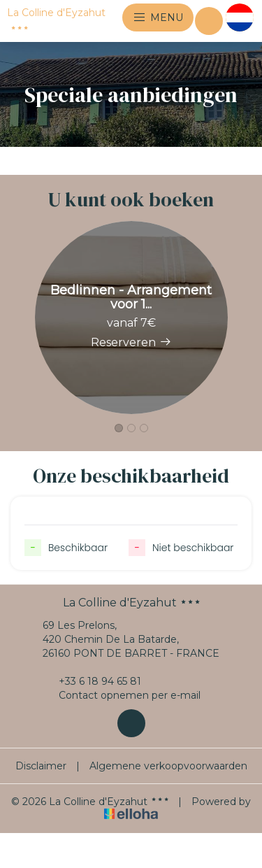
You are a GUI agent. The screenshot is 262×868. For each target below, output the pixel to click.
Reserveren (131, 342)
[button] (119, 428)
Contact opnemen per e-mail (122, 695)
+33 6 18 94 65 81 (92, 681)
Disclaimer (41, 766)
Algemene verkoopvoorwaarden (168, 766)
